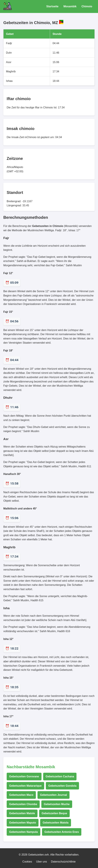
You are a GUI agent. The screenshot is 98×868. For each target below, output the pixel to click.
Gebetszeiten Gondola (62, 786)
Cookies (27, 862)
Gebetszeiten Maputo (23, 823)
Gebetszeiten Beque (54, 813)
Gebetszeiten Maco (21, 795)
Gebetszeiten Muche (57, 804)
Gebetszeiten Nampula (23, 832)
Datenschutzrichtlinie (63, 862)
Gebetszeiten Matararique (25, 786)
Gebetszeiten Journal (53, 795)
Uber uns (42, 862)
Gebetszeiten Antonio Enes (62, 832)
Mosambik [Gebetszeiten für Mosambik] (70, 6)
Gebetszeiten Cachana (60, 776)
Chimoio (87, 6)
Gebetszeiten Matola (56, 823)
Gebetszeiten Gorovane (24, 776)
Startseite (52, 6)
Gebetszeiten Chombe (23, 804)
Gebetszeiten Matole (22, 813)
